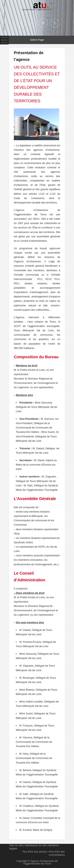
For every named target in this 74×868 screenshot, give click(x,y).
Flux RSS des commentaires (57, 853)
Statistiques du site (35, 845)
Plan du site (16, 845)
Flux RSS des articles (35, 852)
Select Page (37, 40)
